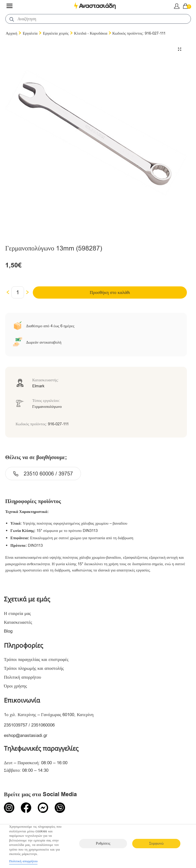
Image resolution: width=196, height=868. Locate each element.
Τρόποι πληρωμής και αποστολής (34, 668)
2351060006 (43, 725)
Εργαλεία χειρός (56, 33)
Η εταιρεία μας (17, 613)
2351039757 (16, 725)
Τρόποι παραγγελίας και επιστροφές (36, 660)
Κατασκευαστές (18, 622)
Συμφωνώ (156, 843)
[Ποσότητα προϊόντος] (18, 292)
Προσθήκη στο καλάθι (110, 292)
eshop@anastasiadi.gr (26, 735)
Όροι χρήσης (15, 686)
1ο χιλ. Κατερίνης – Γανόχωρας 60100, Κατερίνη (49, 715)
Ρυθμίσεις (103, 843)
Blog (8, 631)
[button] (180, 49)
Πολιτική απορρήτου (23, 677)
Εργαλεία (30, 33)
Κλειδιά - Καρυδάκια (91, 33)
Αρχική (11, 33)
